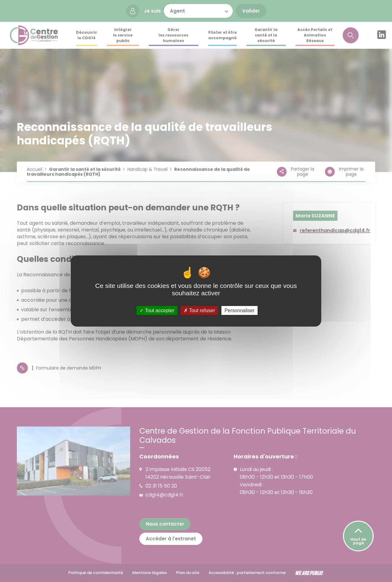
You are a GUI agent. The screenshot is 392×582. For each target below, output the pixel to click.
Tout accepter (157, 310)
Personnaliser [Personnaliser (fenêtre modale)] (239, 310)
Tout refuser (199, 310)
